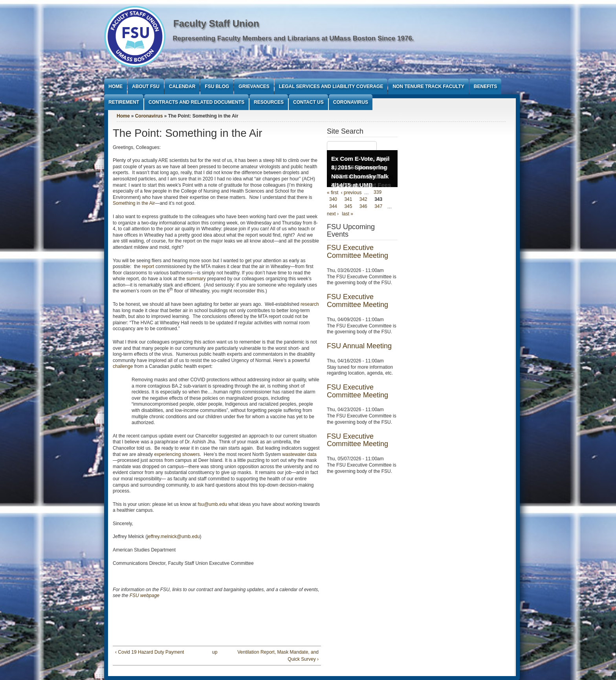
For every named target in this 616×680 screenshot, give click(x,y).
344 (333, 207)
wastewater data (299, 454)
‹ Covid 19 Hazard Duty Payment (149, 652)
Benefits (485, 86)
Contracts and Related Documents (196, 102)
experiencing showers (177, 454)
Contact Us (308, 102)
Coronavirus (351, 102)
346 (363, 207)
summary (196, 279)
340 (333, 200)
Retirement (124, 102)
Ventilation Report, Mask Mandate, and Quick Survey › (278, 656)
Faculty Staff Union (216, 23)
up (215, 652)
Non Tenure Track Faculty (428, 86)
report (148, 266)
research (310, 304)
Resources (269, 102)
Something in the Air (134, 203)
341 (348, 200)
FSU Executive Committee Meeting (357, 252)
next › (333, 214)
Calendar (182, 86)
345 (348, 207)
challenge (123, 366)
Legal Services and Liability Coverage (331, 86)
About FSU (146, 86)
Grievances (254, 86)
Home (115, 86)
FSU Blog (217, 86)
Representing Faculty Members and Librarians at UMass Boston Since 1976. (293, 38)
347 (378, 207)
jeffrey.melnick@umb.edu (173, 537)
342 (363, 200)
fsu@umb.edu (212, 504)
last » (347, 214)
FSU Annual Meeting (359, 346)
